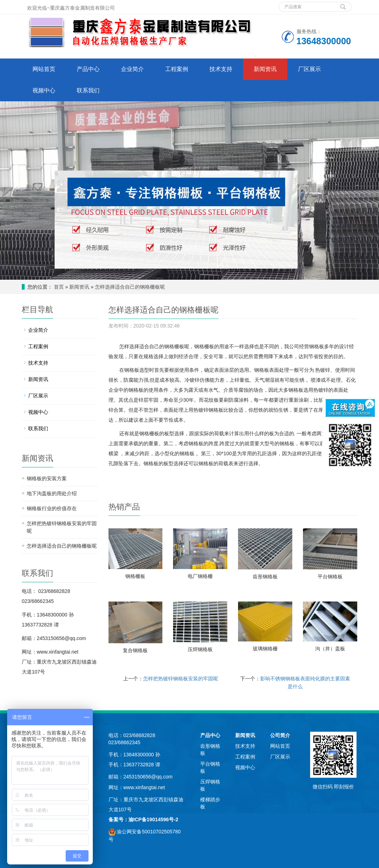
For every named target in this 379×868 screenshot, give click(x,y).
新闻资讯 (265, 69)
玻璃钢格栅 (265, 649)
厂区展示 (309, 69)
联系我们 (88, 90)
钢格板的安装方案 (47, 478)
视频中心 (44, 90)
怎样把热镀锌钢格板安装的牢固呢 (181, 679)
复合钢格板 (135, 650)
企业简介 (132, 69)
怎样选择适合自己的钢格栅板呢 (130, 287)
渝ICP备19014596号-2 (153, 819)
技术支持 (221, 69)
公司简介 (280, 735)
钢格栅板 (135, 576)
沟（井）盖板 (330, 649)
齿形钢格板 (265, 577)
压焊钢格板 (200, 649)
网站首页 (44, 69)
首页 (59, 287)
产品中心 (88, 69)
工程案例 (177, 69)
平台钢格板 (330, 577)
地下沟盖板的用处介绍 (52, 493)
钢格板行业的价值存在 (52, 508)
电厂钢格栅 (200, 576)
